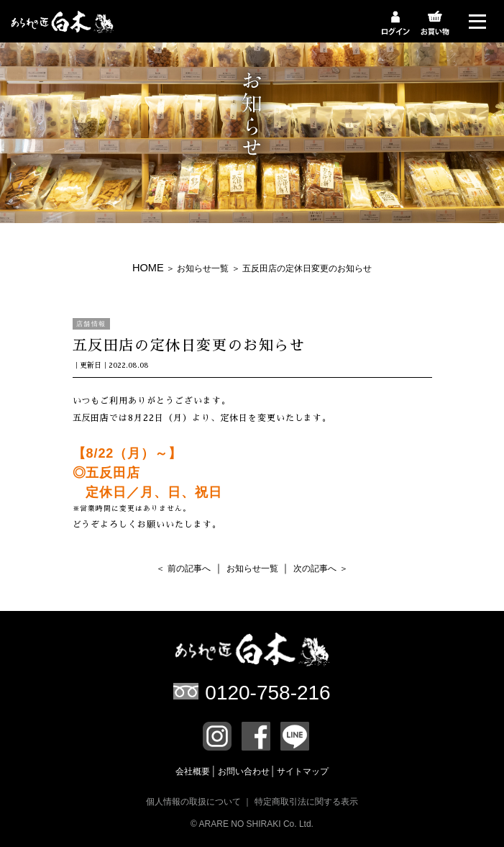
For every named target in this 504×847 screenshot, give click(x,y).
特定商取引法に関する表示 (306, 802)
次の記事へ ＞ (320, 569)
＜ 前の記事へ (183, 569)
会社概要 (194, 771)
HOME (148, 268)
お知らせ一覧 (203, 268)
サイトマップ (303, 771)
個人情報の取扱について (193, 802)
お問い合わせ (245, 771)
